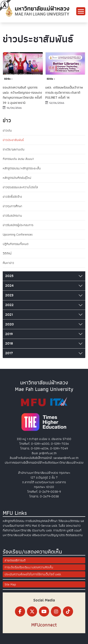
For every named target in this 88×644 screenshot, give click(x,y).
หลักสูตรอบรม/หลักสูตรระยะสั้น (22, 168)
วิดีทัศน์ (7, 253)
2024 (9, 286)
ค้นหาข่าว (8, 263)
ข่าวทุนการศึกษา (12, 206)
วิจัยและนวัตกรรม (69, 521)
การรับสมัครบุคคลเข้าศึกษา (41, 521)
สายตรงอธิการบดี (15, 560)
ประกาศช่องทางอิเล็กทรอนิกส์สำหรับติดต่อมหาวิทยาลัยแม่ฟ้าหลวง (44, 463)
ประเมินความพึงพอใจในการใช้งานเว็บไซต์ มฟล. (33, 574)
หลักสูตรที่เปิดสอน (14, 521)
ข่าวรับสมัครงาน (12, 216)
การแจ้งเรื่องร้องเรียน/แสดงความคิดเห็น (29, 567)
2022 (9, 305)
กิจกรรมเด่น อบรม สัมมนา (18, 159)
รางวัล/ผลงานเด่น (14, 149)
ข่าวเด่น (7, 130)
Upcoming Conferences (18, 235)
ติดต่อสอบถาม (74, 535)
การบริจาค (59, 530)
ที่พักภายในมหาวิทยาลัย (17, 530)
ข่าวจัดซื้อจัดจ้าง (12, 197)
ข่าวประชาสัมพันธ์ (13, 140)
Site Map (10, 584)
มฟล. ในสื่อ (58, 526)
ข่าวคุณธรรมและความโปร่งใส (20, 187)
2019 (9, 334)
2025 (9, 276)
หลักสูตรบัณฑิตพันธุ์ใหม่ (17, 178)
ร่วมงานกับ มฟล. (42, 530)
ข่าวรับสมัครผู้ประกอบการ (18, 225)
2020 (10, 324)
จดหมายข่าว (73, 526)
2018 (9, 343)
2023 (9, 295)
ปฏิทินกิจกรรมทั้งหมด (16, 244)
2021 (9, 315)
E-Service (44, 526)
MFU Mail (31, 526)
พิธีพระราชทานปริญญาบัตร (48, 535)
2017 (9, 353)
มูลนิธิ (70, 530)
